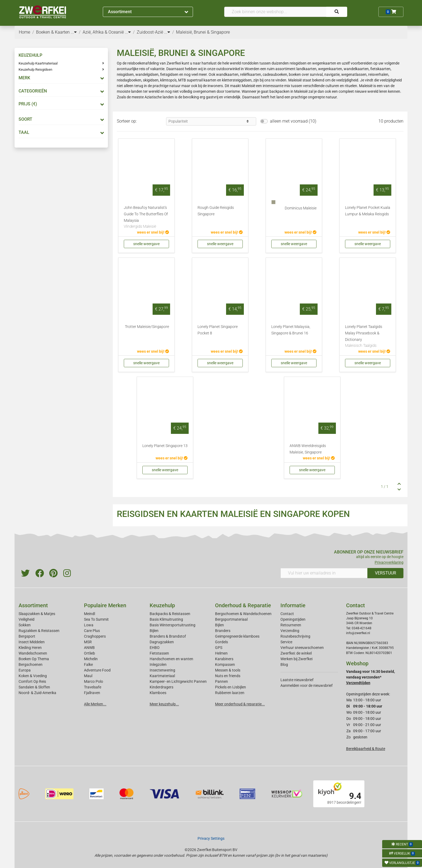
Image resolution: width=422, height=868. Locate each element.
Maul (88, 676)
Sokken (25, 625)
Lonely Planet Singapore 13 (165, 446)
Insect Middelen (32, 642)
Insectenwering (162, 670)
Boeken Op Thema (34, 659)
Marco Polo (94, 681)
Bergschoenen (31, 665)
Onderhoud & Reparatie (243, 605)
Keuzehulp (162, 605)
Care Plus (92, 631)
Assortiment (148, 12)
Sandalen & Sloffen (34, 687)
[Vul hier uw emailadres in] (324, 573)
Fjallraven (92, 693)
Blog (284, 665)
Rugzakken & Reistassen (39, 631)
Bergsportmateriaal (231, 619)
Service (286, 642)
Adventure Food (97, 670)
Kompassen (225, 665)
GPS (219, 648)
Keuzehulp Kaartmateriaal (38, 63)
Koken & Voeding (33, 676)
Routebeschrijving (295, 636)
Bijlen (154, 631)
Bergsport (27, 636)
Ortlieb (89, 653)
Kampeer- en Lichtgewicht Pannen (178, 681)
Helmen (221, 653)
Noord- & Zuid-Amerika (37, 693)
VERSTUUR (386, 573)
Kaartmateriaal (162, 676)
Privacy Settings (211, 838)
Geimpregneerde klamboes (237, 636)
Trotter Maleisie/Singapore (147, 327)
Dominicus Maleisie (301, 208)
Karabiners (224, 659)
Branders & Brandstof (168, 636)
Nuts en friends (228, 676)
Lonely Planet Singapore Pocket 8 (218, 330)
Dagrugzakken (162, 642)
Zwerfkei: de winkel (296, 653)
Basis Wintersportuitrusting (173, 625)
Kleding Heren (30, 648)
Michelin (91, 659)
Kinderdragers (161, 687)
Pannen (221, 681)
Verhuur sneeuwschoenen (302, 648)
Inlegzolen (158, 665)
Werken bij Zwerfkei (296, 659)
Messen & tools (228, 670)
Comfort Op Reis (32, 681)
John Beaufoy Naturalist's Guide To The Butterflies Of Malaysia (146, 217)
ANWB (89, 648)
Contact (287, 614)
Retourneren (291, 625)
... (74, 32)
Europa (25, 670)
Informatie (293, 605)
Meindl (89, 614)
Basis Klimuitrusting (166, 619)
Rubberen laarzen (230, 693)
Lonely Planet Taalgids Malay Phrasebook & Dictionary (368, 337)
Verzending (290, 631)
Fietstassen (159, 653)
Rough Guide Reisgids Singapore (216, 211)
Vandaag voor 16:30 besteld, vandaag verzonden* (370, 677)
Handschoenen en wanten (171, 659)
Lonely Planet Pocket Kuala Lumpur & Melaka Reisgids (368, 211)
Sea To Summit (96, 619)
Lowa (89, 625)
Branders (223, 631)
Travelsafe (93, 687)
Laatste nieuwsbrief (297, 680)
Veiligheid (27, 619)
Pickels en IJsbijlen (231, 687)
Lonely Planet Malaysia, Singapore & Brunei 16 (291, 330)
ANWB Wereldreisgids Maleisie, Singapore (308, 449)
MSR (88, 642)
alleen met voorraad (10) (293, 121)
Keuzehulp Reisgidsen (35, 69)
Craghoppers (95, 636)
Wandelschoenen (33, 653)
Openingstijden (293, 619)
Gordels (221, 642)
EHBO (155, 648)
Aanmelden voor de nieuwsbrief (307, 685)
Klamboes (158, 693)
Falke (88, 665)
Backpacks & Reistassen (170, 614)
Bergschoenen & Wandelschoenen (243, 614)
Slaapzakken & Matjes (37, 614)
